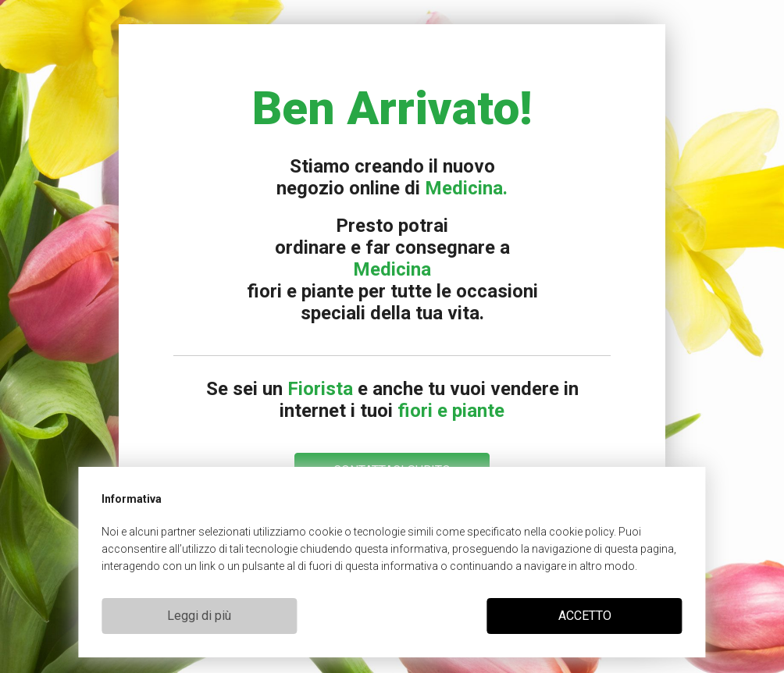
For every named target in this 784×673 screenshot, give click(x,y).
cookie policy (581, 532)
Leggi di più (199, 616)
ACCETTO (585, 616)
